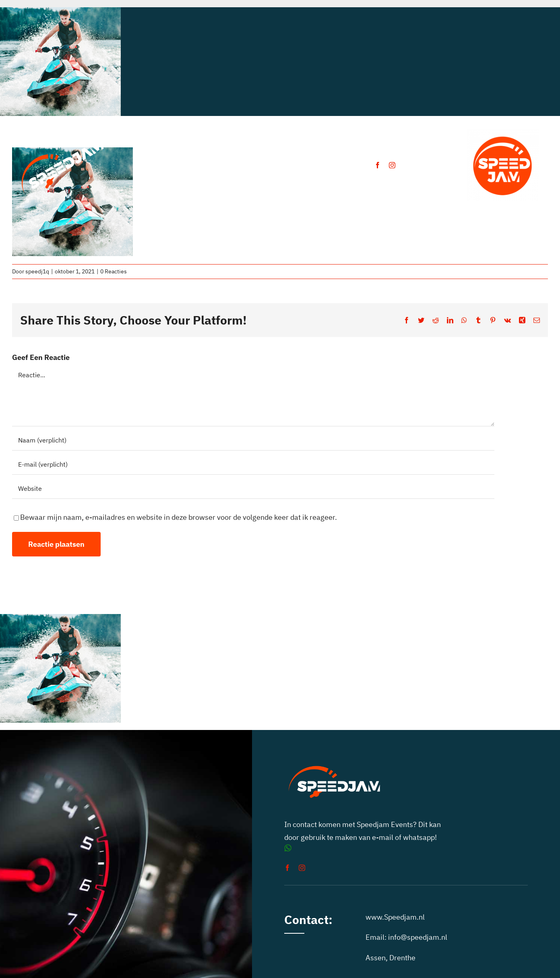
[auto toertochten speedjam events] (503, 133)
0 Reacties (114, 271)
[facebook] (378, 165)
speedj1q (37, 271)
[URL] (253, 489)
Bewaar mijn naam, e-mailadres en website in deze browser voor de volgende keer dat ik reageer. (179, 517)
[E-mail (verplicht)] (253, 465)
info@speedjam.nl (418, 937)
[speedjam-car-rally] (63, 140)
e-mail (383, 837)
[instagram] (392, 165)
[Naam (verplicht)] (253, 440)
